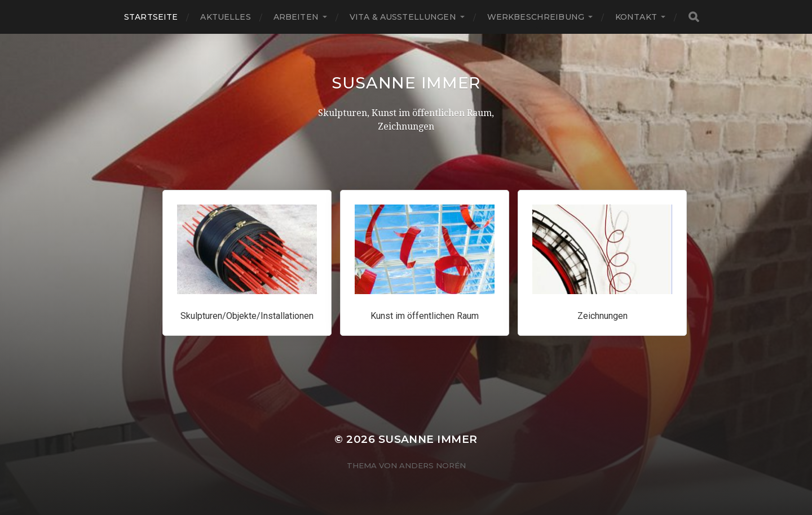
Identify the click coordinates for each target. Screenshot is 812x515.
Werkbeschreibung (536, 17)
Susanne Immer (406, 83)
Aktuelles (225, 17)
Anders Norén (433, 465)
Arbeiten (296, 17)
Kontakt (636, 17)
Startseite (151, 17)
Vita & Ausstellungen (403, 17)
